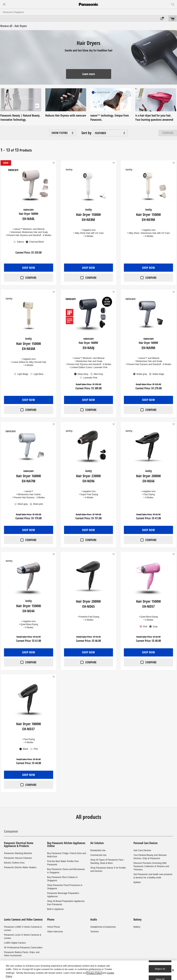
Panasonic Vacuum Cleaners (18, 858)
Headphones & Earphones (103, 927)
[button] (63, 133)
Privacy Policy (94, 973)
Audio (94, 919)
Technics (95, 932)
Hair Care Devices (142, 850)
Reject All (160, 969)
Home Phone (53, 927)
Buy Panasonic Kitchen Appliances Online (66, 844)
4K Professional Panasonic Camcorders (23, 948)
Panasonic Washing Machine (18, 853)
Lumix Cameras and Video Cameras (23, 919)
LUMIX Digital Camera (15, 943)
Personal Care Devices (146, 843)
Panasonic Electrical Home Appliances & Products (19, 844)
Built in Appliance (55, 909)
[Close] (173, 970)
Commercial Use (98, 855)
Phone (51, 919)
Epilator (137, 882)
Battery (137, 919)
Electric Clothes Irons (14, 863)
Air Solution (97, 843)
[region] (88, 970)
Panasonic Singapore (13, 12)
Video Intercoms (55, 932)
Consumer (11, 831)
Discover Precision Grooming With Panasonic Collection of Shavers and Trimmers (151, 866)
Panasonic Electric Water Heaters (20, 867)
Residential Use (98, 850)
